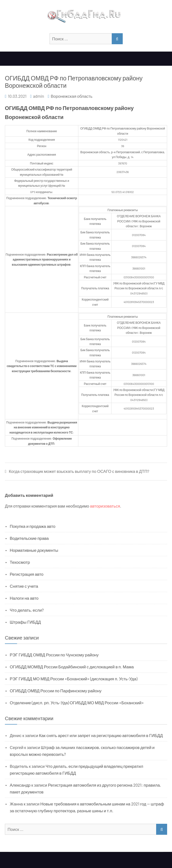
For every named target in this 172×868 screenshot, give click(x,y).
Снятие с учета (24, 586)
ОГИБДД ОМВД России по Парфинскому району (56, 691)
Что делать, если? (27, 610)
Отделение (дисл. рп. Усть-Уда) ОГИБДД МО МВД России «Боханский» (77, 703)
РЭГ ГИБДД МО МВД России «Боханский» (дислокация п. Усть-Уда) (74, 679)
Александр (20, 785)
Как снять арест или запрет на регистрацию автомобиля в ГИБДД (101, 735)
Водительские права (29, 538)
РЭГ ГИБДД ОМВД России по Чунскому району (54, 655)
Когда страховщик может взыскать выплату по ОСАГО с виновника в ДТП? (79, 471)
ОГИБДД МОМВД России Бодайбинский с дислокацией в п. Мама (72, 667)
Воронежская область (72, 96)
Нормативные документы (34, 550)
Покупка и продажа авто (33, 526)
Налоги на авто (24, 598)
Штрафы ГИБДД (25, 622)
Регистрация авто (27, 574)
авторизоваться (105, 506)
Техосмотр (20, 562)
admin (39, 96)
